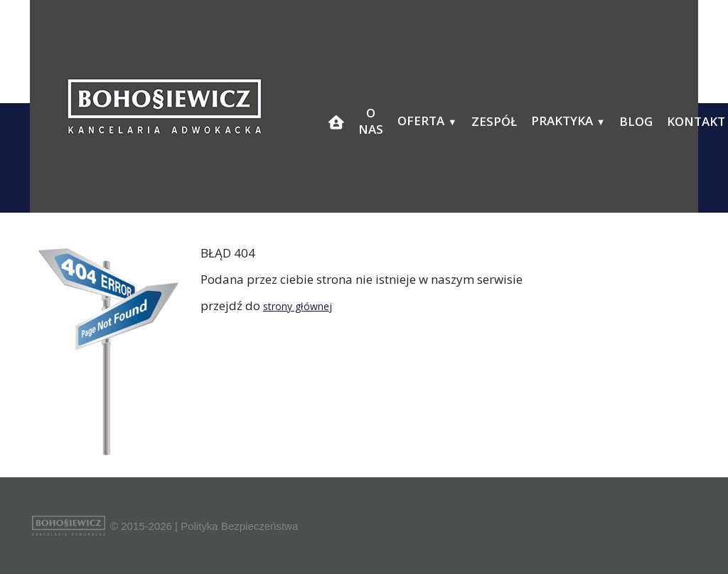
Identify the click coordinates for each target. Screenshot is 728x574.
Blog (636, 121)
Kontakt (696, 121)
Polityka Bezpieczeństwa (239, 526)
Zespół (494, 121)
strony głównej (298, 306)
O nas (371, 121)
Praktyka (562, 121)
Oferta (421, 121)
